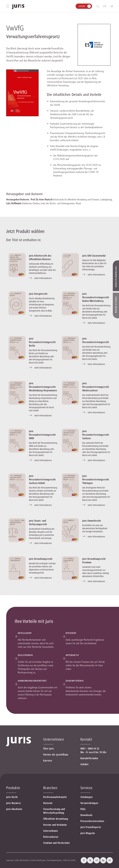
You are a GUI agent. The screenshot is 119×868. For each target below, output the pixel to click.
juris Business (14, 803)
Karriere (48, 761)
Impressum (10, 860)
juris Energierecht (38, 294)
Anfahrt (85, 764)
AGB (17, 860)
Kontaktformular (89, 758)
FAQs (83, 809)
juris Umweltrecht (92, 521)
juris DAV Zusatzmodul (94, 256)
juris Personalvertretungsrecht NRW (42, 435)
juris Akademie (14, 809)
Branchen (50, 788)
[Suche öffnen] (98, 6)
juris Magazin (88, 833)
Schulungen (87, 797)
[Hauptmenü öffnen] (8, 6)
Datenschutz (24, 860)
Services (86, 788)
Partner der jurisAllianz (56, 755)
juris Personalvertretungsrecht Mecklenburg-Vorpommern (43, 387)
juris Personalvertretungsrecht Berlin (42, 342)
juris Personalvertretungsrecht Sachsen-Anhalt (42, 479)
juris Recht (12, 797)
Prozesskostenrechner (92, 821)
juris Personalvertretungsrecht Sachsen (96, 435)
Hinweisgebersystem (54, 860)
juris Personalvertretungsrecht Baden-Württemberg (96, 297)
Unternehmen (50, 831)
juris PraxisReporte (91, 827)
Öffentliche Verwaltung (56, 819)
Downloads (87, 815)
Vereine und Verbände (55, 825)
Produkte (13, 788)
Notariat (48, 803)
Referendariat (51, 837)
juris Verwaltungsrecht (41, 559)
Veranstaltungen (89, 803)
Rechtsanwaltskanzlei (55, 797)
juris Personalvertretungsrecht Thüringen (96, 479)
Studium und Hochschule (56, 843)
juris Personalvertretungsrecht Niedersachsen (96, 387)
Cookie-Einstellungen (38, 860)
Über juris (49, 749)
